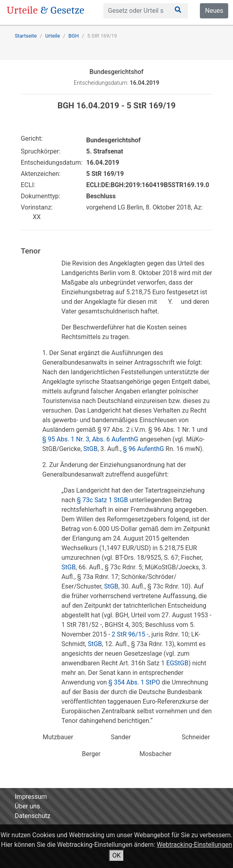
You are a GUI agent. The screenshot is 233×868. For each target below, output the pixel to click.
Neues (214, 11)
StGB (91, 449)
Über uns (27, 806)
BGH (74, 36)
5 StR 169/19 (102, 36)
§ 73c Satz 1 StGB (103, 500)
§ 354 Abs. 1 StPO (134, 682)
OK (116, 855)
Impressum (31, 797)
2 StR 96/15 (128, 634)
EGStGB (178, 663)
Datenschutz (33, 816)
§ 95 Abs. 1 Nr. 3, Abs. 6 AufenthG (90, 439)
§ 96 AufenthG (143, 449)
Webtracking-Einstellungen (194, 845)
